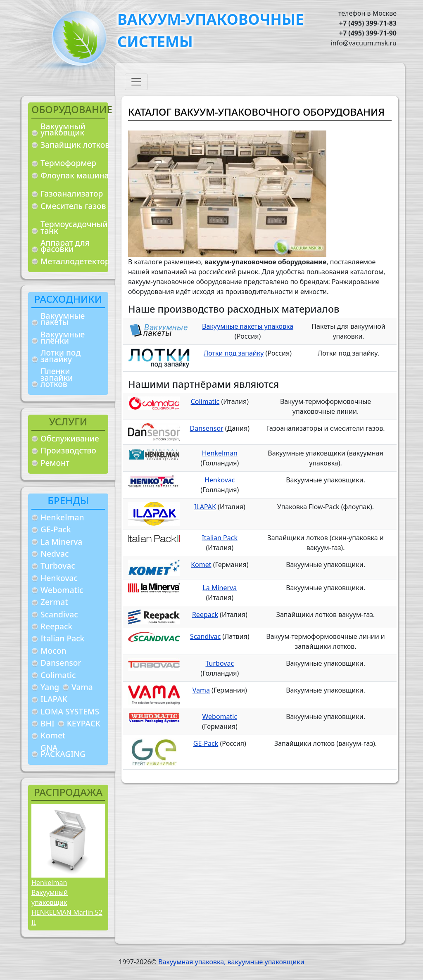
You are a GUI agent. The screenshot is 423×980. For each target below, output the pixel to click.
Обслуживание (70, 438)
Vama (82, 687)
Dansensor (61, 663)
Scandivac (59, 614)
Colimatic (58, 675)
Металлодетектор (75, 261)
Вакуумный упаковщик (63, 129)
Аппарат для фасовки (65, 246)
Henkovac (59, 578)
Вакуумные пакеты (63, 319)
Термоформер (68, 163)
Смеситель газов (73, 206)
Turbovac (58, 566)
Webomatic (62, 590)
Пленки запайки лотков (57, 377)
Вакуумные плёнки (63, 338)
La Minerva (61, 542)
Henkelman (62, 517)
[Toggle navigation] (136, 82)
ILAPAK (54, 699)
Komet (53, 735)
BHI (48, 723)
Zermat (54, 602)
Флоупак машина (75, 175)
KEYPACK (84, 723)
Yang (50, 687)
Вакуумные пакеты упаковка (248, 326)
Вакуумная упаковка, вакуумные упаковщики (231, 962)
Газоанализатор (72, 193)
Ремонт (55, 463)
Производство (68, 450)
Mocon (53, 651)
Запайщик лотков (75, 145)
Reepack (56, 626)
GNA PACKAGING (63, 751)
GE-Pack (56, 529)
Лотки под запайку (61, 356)
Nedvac (55, 554)
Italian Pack (62, 638)
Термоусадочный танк (74, 227)
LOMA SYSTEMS (70, 711)
